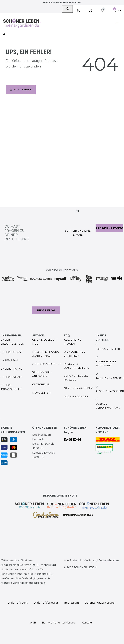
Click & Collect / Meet (45, 342)
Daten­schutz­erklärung (100, 603)
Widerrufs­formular (46, 603)
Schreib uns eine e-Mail (78, 233)
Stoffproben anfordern (43, 374)
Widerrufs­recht (18, 603)
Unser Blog (46, 310)
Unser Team (9, 360)
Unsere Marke (11, 369)
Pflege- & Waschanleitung (77, 366)
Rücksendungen (76, 397)
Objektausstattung (47, 364)
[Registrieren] (91, 11)
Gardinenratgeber (78, 388)
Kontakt (87, 623)
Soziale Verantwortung (108, 406)
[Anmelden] (79, 11)
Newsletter (41, 393)
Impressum (72, 603)
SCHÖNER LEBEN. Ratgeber (76, 378)
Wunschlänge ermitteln (75, 354)
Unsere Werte (11, 377)
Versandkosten (109, 560)
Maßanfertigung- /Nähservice (46, 354)
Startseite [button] (21, 90)
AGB (33, 623)
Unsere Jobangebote (11, 387)
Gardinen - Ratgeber (109, 228)
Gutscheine (41, 385)
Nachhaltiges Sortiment (106, 364)
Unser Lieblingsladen (12, 342)
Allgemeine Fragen (73, 342)
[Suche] (67, 9)
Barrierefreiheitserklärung (59, 623)
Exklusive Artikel (109, 349)
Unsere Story (11, 352)
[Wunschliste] (102, 11)
